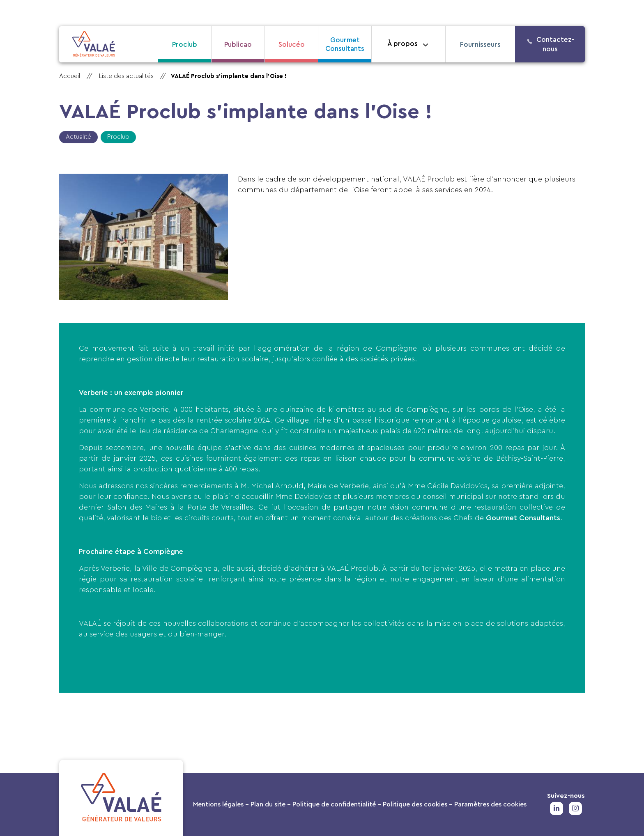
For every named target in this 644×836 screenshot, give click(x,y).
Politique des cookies (415, 804)
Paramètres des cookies (490, 804)
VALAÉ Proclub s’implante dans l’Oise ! (229, 76)
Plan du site (268, 804)
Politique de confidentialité (334, 804)
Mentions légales (218, 804)
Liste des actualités (126, 76)
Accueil (70, 76)
